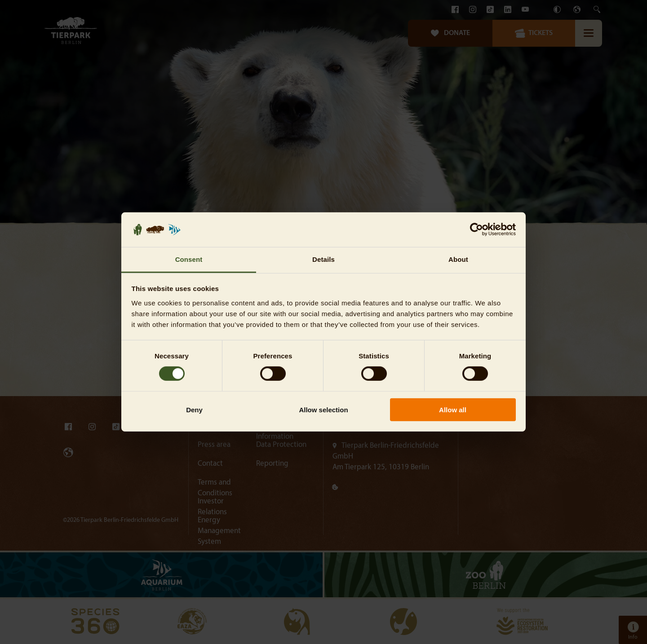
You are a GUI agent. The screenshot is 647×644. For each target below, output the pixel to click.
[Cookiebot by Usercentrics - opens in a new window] (476, 229)
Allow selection (323, 409)
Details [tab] (323, 259)
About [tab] (458, 259)
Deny (194, 409)
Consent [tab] (189, 259)
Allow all (453, 409)
